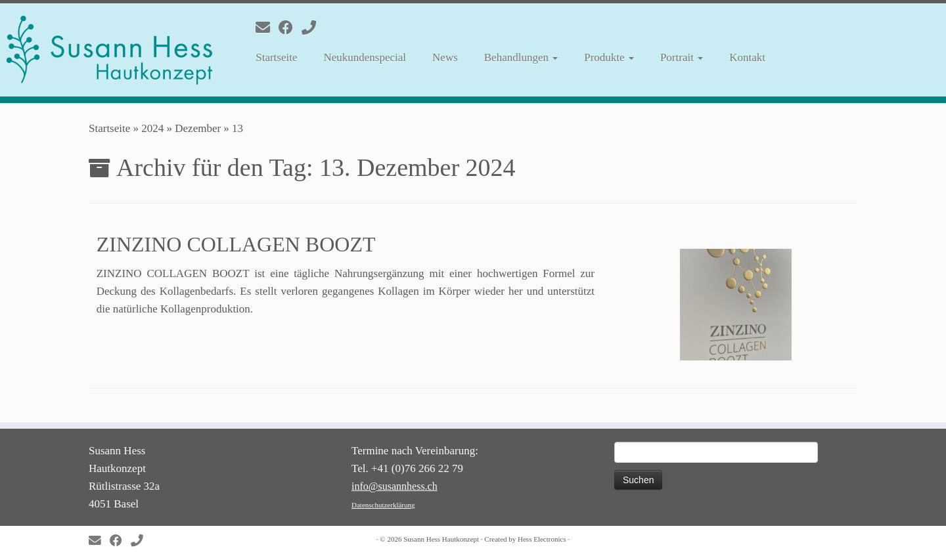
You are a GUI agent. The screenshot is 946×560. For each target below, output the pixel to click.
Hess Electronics (542, 539)
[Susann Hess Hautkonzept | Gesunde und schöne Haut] (109, 50)
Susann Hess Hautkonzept (441, 539)
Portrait (682, 57)
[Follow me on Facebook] (290, 28)
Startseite (276, 57)
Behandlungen (521, 57)
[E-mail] (267, 28)
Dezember (198, 128)
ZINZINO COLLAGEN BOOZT (236, 244)
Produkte (609, 57)
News (445, 57)
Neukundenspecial (365, 57)
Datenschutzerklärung (383, 505)
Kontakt (747, 57)
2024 (152, 128)
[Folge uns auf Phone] (313, 28)
